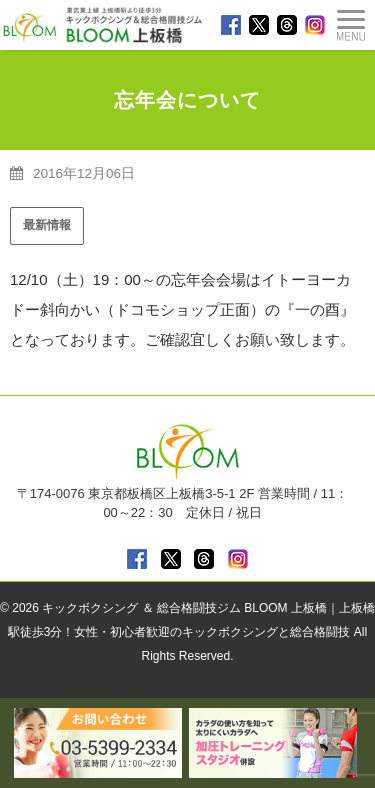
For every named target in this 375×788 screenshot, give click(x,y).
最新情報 (47, 225)
